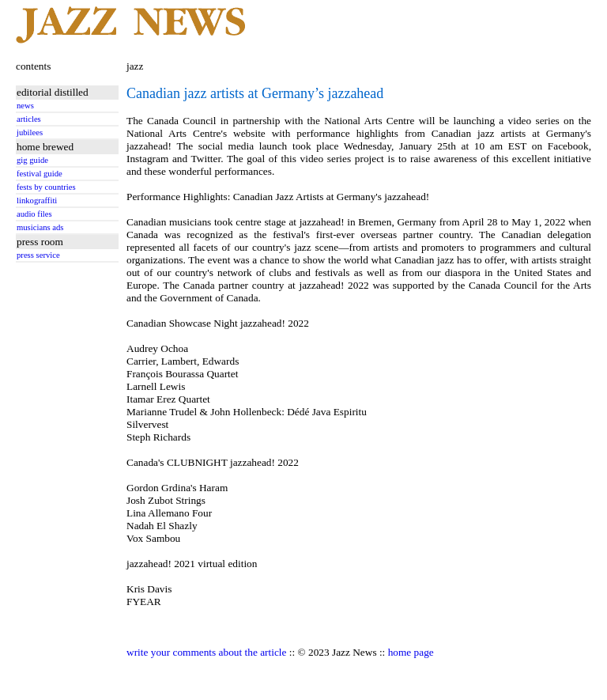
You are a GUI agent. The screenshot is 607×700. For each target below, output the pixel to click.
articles (29, 119)
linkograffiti (37, 201)
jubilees (30, 132)
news (25, 106)
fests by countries (46, 187)
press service (38, 255)
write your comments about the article (206, 652)
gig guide (32, 160)
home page (411, 652)
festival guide (40, 174)
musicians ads (40, 227)
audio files (34, 214)
